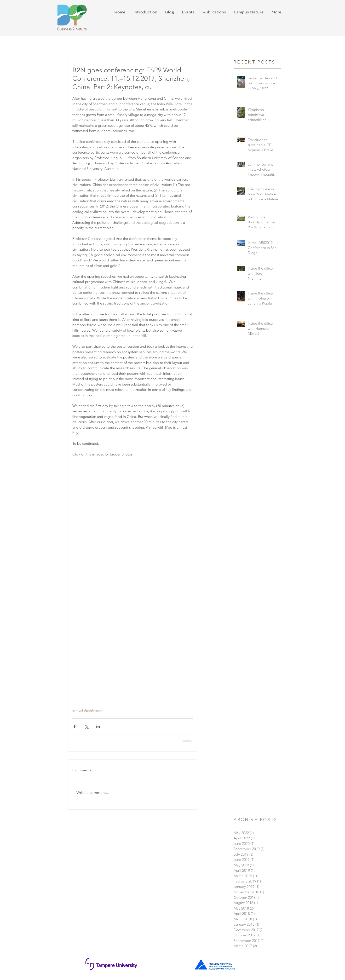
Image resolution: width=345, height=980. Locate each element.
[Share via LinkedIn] (98, 726)
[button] (145, 10)
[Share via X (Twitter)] (86, 726)
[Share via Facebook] (75, 726)
